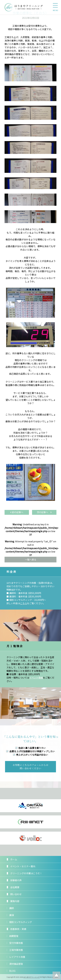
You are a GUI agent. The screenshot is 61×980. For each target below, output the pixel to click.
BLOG (12, 971)
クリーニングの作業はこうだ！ (26, 873)
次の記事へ (44, 512)
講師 (12, 908)
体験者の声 (16, 880)
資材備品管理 (16, 964)
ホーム (14, 859)
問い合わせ (16, 894)
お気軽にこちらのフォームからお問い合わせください (31, 767)
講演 (12, 915)
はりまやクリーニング (32, 977)
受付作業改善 (16, 943)
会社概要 (15, 887)
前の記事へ (17, 512)
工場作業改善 (16, 950)
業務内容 (15, 901)
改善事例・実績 (18, 929)
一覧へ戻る (31, 559)
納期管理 (14, 936)
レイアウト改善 (17, 957)
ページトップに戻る (56, 975)
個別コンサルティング (21, 922)
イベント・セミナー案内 (23, 866)
